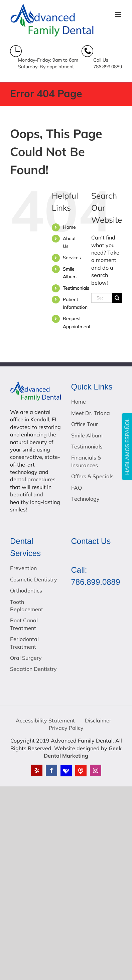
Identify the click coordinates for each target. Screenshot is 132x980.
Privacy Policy (66, 728)
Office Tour (85, 424)
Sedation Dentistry (33, 669)
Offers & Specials (92, 476)
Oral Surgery (26, 658)
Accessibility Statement (45, 720)
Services (72, 258)
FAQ (77, 488)
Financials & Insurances (86, 461)
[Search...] (102, 298)
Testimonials (76, 288)
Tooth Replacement (27, 606)
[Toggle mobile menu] (118, 15)
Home (69, 227)
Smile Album (87, 435)
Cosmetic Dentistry (34, 579)
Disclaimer (98, 720)
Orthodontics (26, 590)
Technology (85, 499)
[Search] (117, 298)
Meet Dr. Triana (91, 413)
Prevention (23, 568)
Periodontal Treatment (24, 643)
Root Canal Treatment (24, 624)
